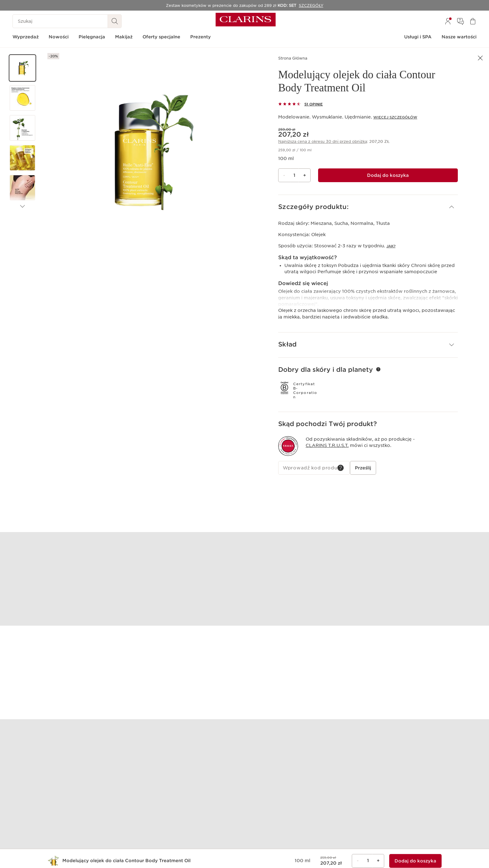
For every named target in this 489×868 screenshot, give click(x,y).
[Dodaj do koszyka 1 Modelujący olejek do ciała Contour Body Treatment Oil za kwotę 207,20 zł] (388, 175)
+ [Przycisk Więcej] (305, 175)
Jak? (391, 246)
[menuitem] (448, 21)
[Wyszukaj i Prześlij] (115, 21)
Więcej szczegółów (395, 117)
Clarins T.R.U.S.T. (327, 445)
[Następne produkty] (22, 206)
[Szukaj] (60, 21)
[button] (22, 68)
